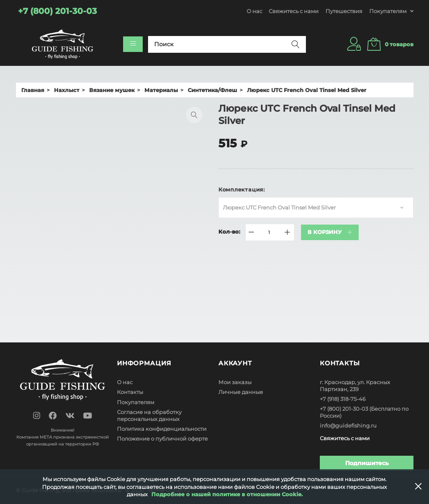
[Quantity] (269, 232)
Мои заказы (235, 382)
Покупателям (136, 402)
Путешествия (344, 11)
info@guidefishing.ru (348, 425)
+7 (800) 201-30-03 (344, 409)
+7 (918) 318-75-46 (343, 399)
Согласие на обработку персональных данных (149, 415)
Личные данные (241, 392)
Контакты (130, 392)
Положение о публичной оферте (162, 439)
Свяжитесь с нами (294, 11)
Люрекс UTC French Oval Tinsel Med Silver (279, 207)
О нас (254, 11)
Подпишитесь (367, 463)
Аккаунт (235, 363)
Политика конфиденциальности (162, 429)
